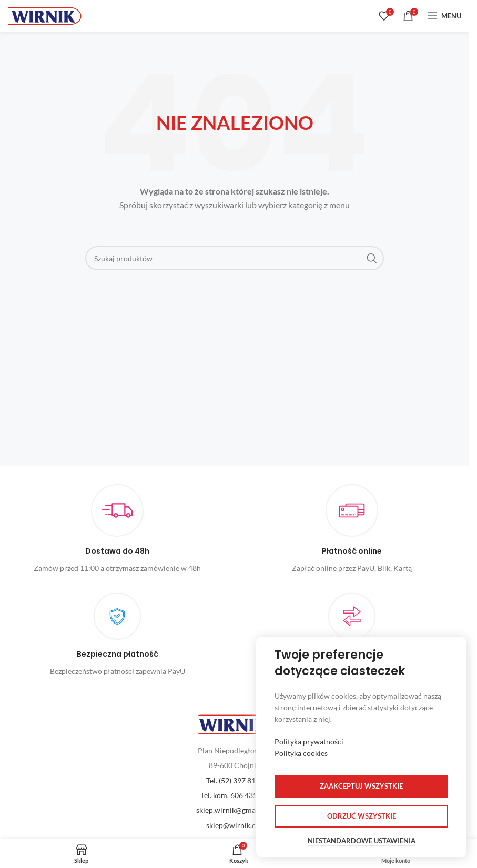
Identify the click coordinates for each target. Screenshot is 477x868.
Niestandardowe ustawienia (362, 841)
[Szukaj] (235, 258)
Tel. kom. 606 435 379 (236, 795)
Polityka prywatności (309, 742)
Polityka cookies (301, 753)
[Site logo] (45, 15)
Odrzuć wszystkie (362, 816)
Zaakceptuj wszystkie (361, 786)
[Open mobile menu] (444, 16)
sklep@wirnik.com (236, 825)
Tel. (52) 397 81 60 (236, 780)
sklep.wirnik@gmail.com (236, 810)
